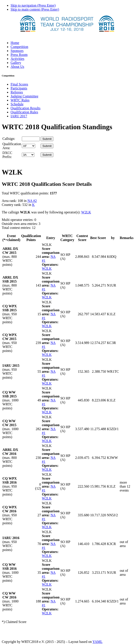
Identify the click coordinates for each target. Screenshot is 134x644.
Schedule (17, 104)
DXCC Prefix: (7, 155)
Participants (19, 88)
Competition (19, 47)
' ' (29, 146)
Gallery (16, 63)
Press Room (19, 55)
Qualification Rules (24, 112)
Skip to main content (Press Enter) (35, 9)
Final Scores (19, 84)
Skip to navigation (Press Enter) (33, 5)
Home (15, 43)
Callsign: (9, 139)
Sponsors (17, 51)
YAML (98, 642)
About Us (17, 67)
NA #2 (32, 201)
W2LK (86, 212)
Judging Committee (24, 96)
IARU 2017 (19, 116)
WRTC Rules (20, 100)
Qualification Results (26, 108)
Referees (17, 92)
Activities (17, 59)
